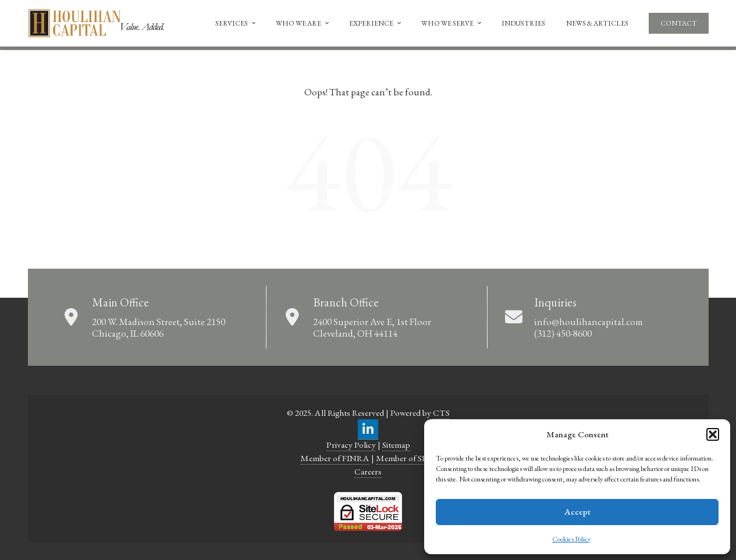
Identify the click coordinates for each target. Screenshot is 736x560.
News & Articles (597, 23)
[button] (713, 434)
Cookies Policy (571, 539)
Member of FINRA (335, 458)
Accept (577, 511)
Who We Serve (452, 23)
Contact (679, 23)
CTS (441, 413)
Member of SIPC (406, 458)
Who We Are (303, 23)
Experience (376, 23)
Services (236, 23)
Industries (523, 23)
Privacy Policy (351, 445)
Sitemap (396, 445)
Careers (368, 472)
